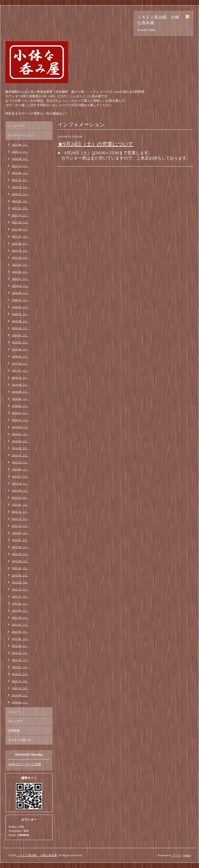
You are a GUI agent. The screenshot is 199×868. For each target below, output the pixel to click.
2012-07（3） (20, 540)
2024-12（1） (20, 152)
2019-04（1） (20, 328)
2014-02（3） (20, 448)
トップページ (17, 126)
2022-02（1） (20, 194)
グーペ (176, 855)
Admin (187, 855)
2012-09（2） (20, 533)
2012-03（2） (20, 568)
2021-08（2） (20, 229)
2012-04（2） (20, 561)
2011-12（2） (20, 589)
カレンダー (15, 721)
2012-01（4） (20, 582)
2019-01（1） (20, 342)
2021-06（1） (20, 243)
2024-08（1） (20, 159)
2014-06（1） (20, 427)
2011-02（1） (20, 660)
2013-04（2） (20, 490)
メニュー (14, 712)
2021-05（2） (20, 250)
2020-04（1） (20, 307)
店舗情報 (14, 730)
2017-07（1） (20, 370)
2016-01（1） (20, 413)
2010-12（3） (20, 674)
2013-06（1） (20, 483)
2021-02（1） (20, 272)
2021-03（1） (20, 265)
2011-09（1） (20, 610)
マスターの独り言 (20, 740)
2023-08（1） (20, 173)
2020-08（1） (20, 293)
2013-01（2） (20, 505)
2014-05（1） (20, 434)
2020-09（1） (20, 286)
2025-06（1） (20, 145)
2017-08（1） (20, 363)
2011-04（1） (20, 646)
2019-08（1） (20, 321)
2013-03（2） (20, 498)
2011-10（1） (20, 603)
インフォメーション (21, 135)
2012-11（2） (20, 519)
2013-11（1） (20, 455)
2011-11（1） (20, 596)
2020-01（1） (20, 314)
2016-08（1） (20, 392)
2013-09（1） (20, 469)
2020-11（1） (20, 279)
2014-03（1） (20, 441)
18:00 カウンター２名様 (25, 764)
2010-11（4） (20, 681)
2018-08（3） (20, 349)
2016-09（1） (20, 385)
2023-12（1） (20, 166)
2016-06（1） (20, 399)
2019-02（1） (20, 335)
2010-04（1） (20, 702)
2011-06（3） (20, 632)
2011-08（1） (20, 618)
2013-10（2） (20, 462)
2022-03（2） (20, 187)
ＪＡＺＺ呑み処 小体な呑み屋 (37, 855)
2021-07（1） (20, 236)
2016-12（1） (20, 378)
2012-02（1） (20, 575)
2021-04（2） (20, 258)
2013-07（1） (20, 476)
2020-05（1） (20, 300)
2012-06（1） (20, 547)
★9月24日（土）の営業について (96, 144)
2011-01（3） (20, 667)
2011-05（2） (20, 639)
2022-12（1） (20, 180)
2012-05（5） (20, 554)
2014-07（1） (20, 420)
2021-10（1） (20, 215)
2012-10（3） (20, 526)
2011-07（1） (20, 625)
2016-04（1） (20, 406)
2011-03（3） (20, 653)
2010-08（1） (20, 695)
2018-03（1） (20, 356)
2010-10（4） (20, 688)
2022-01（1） (20, 201)
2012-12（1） (20, 512)
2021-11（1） (20, 208)
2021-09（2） (20, 222)
